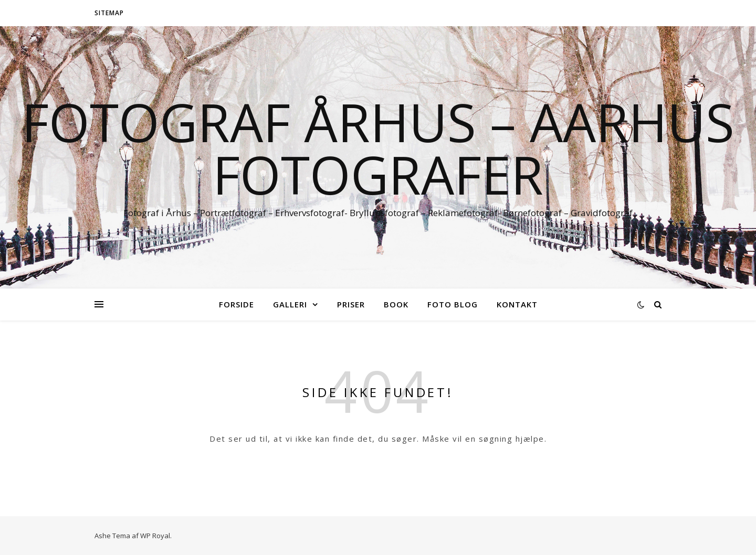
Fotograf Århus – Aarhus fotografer (378, 148)
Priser (351, 304)
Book (396, 304)
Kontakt (517, 304)
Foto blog (453, 304)
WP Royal (155, 536)
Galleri (290, 304)
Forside (237, 304)
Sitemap (109, 13)
